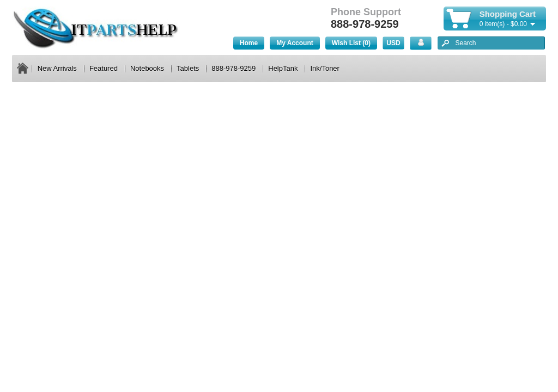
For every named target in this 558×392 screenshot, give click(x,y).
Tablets (188, 68)
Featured (104, 68)
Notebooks (147, 68)
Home (249, 43)
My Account (295, 43)
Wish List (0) (351, 43)
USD (393, 43)
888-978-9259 (233, 68)
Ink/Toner (325, 68)
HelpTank (283, 68)
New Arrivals (57, 68)
